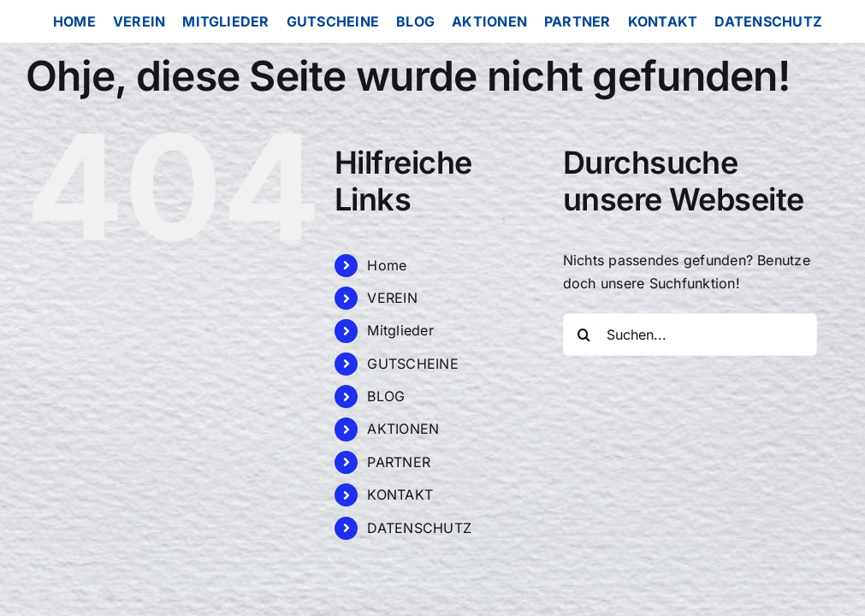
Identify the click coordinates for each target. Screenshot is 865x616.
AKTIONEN (403, 429)
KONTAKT (400, 495)
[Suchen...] (690, 335)
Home (387, 265)
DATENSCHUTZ (419, 528)
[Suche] (584, 335)
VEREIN (392, 298)
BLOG (386, 396)
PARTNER (399, 462)
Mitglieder (400, 330)
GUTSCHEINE (412, 364)
